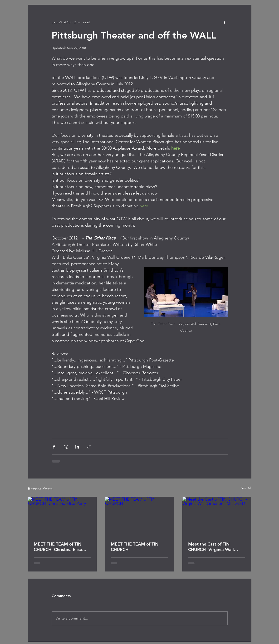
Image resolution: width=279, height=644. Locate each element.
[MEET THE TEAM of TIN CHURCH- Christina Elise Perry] (62, 516)
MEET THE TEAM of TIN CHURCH (135, 547)
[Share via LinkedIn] (77, 447)
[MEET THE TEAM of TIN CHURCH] (139, 516)
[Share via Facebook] (54, 447)
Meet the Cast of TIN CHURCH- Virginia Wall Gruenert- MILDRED (211, 547)
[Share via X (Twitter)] (66, 447)
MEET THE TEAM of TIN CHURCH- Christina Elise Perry (58, 547)
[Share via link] (89, 447)
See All (246, 488)
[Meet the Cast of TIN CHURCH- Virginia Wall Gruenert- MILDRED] (217, 516)
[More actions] (225, 22)
